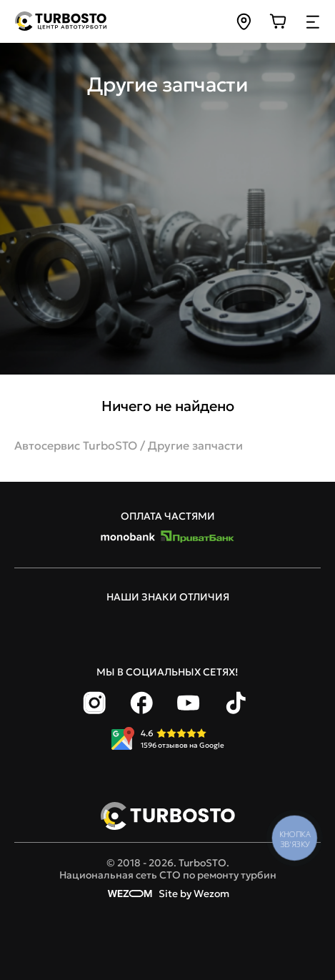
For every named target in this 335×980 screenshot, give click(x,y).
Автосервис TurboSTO (76, 445)
